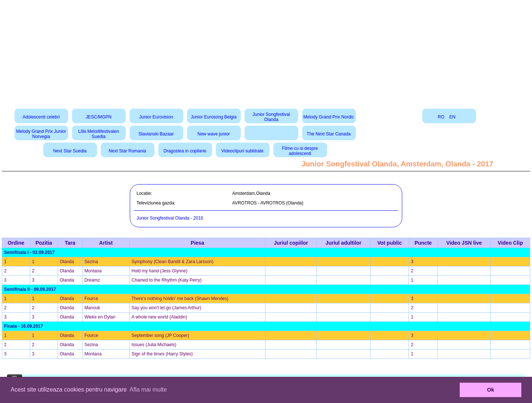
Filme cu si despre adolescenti (300, 151)
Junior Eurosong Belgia (214, 117)
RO (441, 117)
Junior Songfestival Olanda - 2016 (170, 218)
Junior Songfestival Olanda (271, 117)
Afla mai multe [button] (148, 390)
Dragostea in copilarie (185, 151)
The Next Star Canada (329, 134)
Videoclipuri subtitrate (242, 151)
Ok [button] (491, 390)
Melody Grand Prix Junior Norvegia (41, 134)
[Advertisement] (266, 52)
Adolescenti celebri (41, 117)
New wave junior (214, 134)
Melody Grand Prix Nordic (329, 117)
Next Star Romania (127, 151)
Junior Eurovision (156, 117)
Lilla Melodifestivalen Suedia (99, 134)
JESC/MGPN (99, 117)
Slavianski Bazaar (156, 134)
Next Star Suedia (70, 151)
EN (453, 117)
